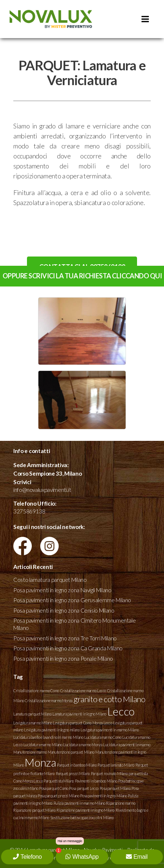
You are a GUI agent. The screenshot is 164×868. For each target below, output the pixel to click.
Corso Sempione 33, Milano (47, 473)
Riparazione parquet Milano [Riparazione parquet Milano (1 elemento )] (35, 810)
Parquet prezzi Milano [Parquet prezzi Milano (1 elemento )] (73, 773)
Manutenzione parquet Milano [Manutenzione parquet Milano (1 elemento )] (71, 752)
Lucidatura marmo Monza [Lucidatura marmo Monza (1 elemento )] (83, 745)
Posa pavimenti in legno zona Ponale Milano (63, 658)
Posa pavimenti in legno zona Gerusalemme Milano (72, 600)
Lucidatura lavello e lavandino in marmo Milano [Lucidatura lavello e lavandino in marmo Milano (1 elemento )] (48, 737)
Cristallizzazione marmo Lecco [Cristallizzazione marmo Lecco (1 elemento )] (83, 691)
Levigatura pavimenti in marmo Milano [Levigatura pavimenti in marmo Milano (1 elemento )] (110, 730)
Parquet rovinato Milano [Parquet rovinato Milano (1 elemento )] (109, 773)
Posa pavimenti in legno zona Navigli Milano (62, 590)
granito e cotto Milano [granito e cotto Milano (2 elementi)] (110, 699)
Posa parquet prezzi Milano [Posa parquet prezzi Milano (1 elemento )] (59, 796)
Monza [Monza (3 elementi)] (40, 762)
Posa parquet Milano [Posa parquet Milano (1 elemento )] (115, 788)
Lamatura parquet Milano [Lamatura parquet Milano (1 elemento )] (33, 714)
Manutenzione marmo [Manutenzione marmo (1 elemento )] (30, 752)
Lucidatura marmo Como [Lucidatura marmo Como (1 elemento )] (103, 737)
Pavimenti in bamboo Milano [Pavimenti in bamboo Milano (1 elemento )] (96, 781)
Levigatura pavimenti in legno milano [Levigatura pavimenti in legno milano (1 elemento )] (52, 730)
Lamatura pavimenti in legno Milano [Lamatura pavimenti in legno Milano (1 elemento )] (79, 714)
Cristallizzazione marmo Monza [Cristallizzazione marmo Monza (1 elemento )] (49, 701)
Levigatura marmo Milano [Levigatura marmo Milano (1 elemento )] (33, 723)
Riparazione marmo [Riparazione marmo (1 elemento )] (121, 803)
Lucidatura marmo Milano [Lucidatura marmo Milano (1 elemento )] (43, 745)
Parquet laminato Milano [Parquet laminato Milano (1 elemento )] (116, 765)
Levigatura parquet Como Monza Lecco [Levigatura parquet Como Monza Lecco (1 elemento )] (82, 723)
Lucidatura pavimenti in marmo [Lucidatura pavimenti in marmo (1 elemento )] (127, 745)
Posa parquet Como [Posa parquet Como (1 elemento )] (54, 788)
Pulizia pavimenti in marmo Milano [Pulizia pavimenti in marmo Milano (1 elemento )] (79, 803)
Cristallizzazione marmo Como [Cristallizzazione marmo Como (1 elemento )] (36, 691)
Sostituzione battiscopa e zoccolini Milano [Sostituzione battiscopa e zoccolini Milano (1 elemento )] (82, 817)
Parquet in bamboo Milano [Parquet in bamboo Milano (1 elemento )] (77, 765)
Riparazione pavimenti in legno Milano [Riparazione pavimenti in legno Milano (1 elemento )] (86, 810)
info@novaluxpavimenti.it (42, 490)
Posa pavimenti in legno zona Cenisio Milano (64, 610)
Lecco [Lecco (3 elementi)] (121, 711)
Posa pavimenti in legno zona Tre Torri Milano (65, 638)
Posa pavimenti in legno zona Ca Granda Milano (68, 648)
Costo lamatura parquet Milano (50, 580)
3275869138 (29, 511)
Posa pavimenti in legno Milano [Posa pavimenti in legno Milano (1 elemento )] (103, 796)
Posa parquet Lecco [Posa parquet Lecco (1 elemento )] (84, 788)
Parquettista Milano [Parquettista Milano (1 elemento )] (59, 781)
